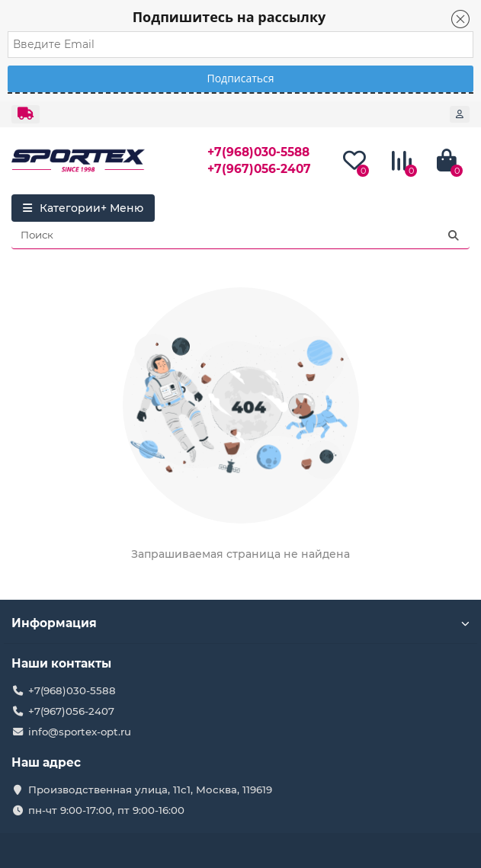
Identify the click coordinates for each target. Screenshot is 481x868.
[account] (460, 114)
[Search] (240, 235)
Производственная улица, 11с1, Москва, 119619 (150, 790)
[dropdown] (26, 114)
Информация (240, 623)
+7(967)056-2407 (259, 169)
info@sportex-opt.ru (80, 732)
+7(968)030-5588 (258, 152)
